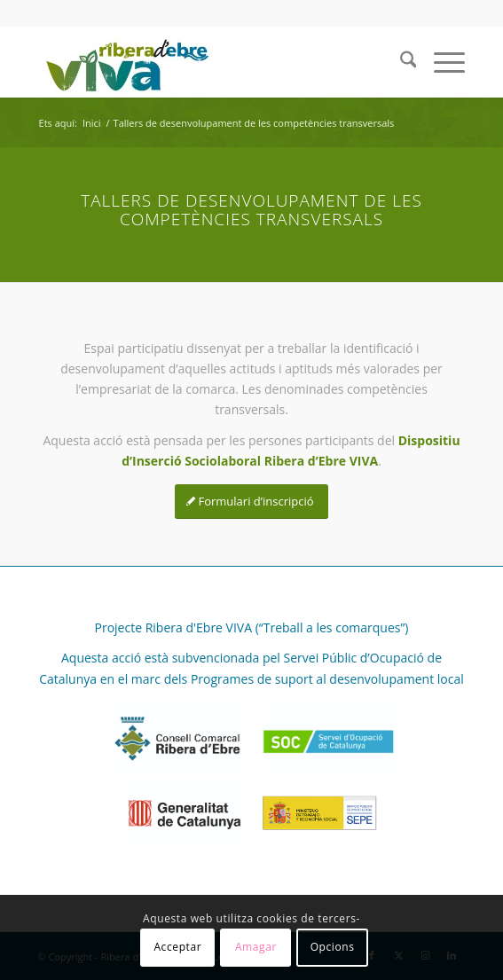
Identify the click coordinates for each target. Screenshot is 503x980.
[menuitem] (400, 62)
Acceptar (177, 947)
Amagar (256, 947)
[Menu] (440, 62)
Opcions (333, 947)
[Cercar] (400, 62)
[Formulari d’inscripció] (251, 502)
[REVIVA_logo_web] (209, 62)
